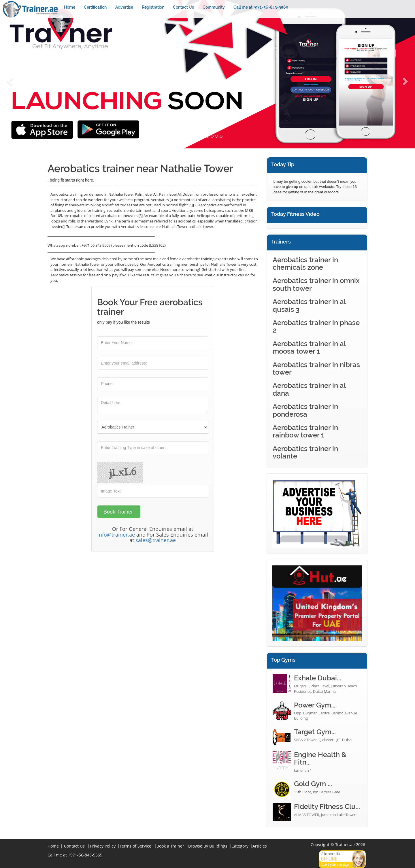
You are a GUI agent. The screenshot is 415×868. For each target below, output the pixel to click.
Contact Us (183, 7)
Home (70, 7)
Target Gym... (315, 732)
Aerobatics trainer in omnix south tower (316, 284)
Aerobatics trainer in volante (305, 452)
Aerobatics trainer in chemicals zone (305, 264)
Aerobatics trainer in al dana (309, 389)
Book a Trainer (170, 846)
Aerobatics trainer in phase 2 (316, 326)
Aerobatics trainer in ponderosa (305, 410)
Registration (153, 7)
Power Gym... (315, 705)
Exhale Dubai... (318, 678)
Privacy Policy (103, 846)
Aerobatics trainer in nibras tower (316, 368)
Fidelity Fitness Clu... (327, 806)
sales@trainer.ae (156, 540)
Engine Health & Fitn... (320, 758)
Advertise (124, 7)
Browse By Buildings (208, 846)
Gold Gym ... (313, 784)
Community (214, 7)
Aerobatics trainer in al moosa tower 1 (309, 347)
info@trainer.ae (116, 535)
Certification (95, 7)
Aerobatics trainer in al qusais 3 (309, 305)
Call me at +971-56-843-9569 (261, 7)
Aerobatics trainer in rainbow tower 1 (305, 431)
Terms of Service (135, 846)
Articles (260, 846)
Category (240, 846)
